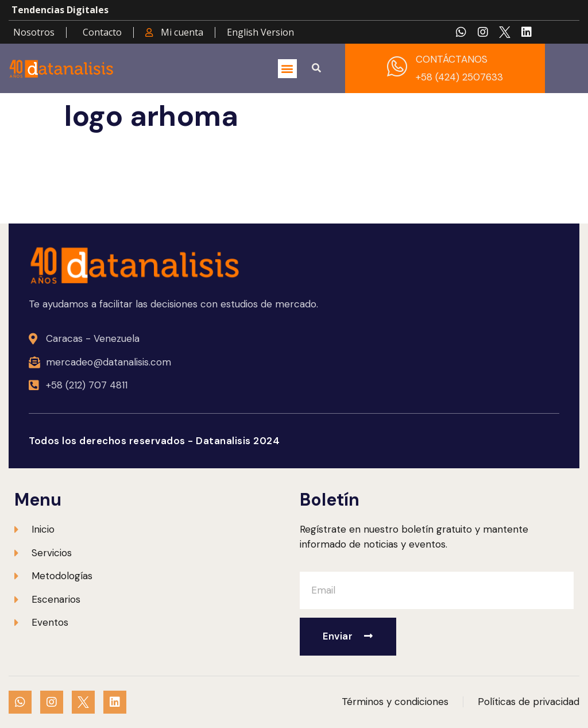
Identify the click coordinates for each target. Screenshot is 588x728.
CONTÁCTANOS (452, 59)
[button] (287, 69)
